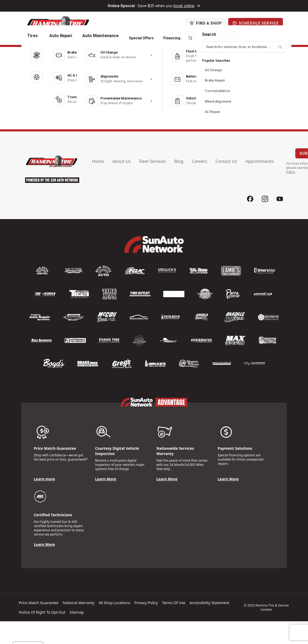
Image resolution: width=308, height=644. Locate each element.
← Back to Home (154, 105)
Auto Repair (64, 38)
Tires (36, 38)
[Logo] (57, 23)
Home (98, 161)
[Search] (190, 38)
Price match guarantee (39, 603)
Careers (199, 161)
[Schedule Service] (256, 23)
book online (184, 6)
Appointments (260, 161)
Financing (172, 38)
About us (122, 161)
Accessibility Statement (210, 603)
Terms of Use (174, 603)
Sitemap (77, 612)
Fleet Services (152, 161)
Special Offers (141, 38)
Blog (179, 161)
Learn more (44, 479)
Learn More (106, 479)
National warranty (78, 603)
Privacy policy (146, 603)
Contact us (226, 161)
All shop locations (114, 603)
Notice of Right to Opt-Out (42, 612)
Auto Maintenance (102, 38)
